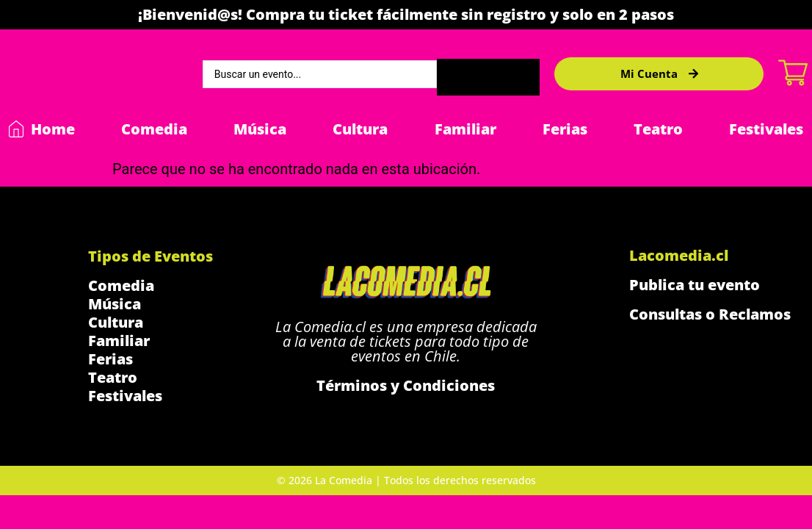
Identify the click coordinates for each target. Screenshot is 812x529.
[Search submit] (488, 74)
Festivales (766, 129)
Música (260, 129)
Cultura (360, 129)
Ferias (565, 129)
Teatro (658, 129)
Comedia (154, 129)
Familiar (465, 129)
